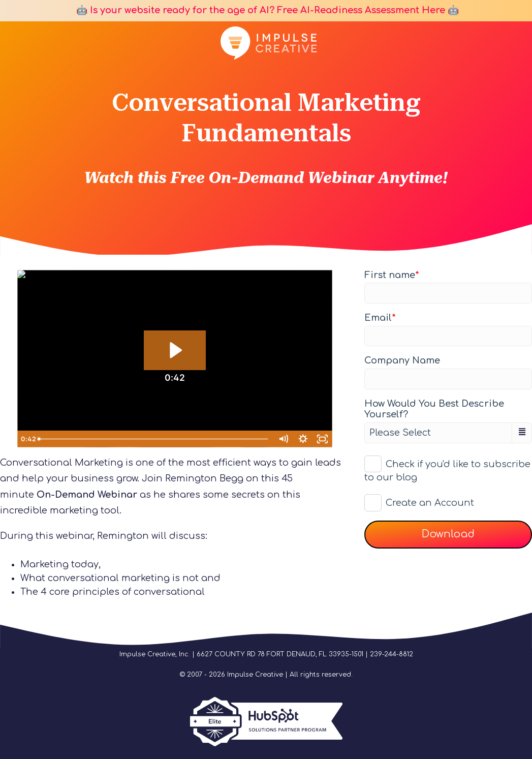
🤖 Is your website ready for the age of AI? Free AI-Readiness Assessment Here (259, 10)
